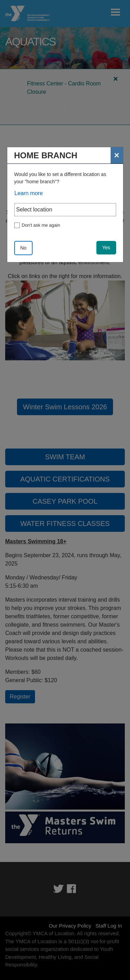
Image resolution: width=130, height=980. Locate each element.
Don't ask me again (41, 225)
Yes (106, 248)
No (24, 248)
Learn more (29, 193)
